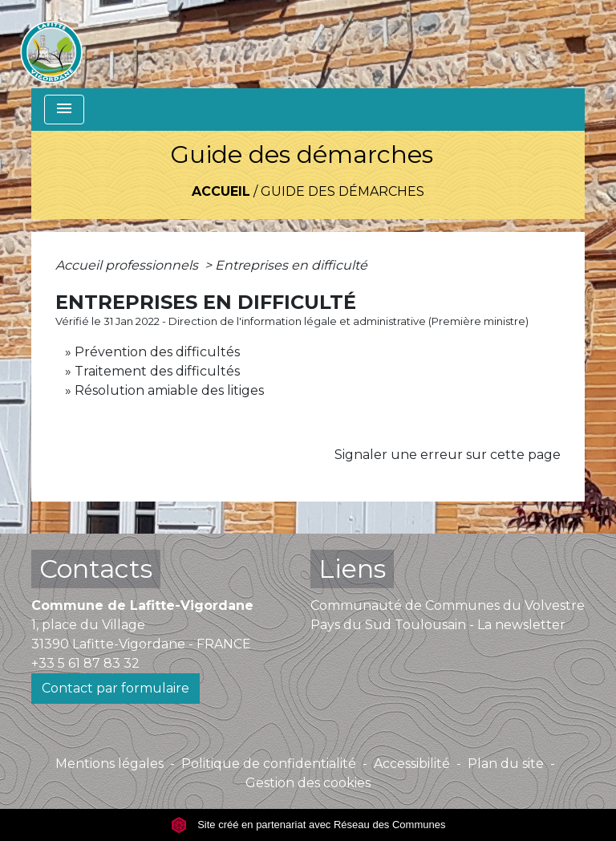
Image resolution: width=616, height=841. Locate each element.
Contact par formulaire (115, 688)
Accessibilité (412, 764)
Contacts (96, 569)
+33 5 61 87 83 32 (85, 663)
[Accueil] (51, 44)
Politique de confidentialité (269, 764)
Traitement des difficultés (157, 371)
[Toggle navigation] (64, 110)
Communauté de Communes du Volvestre (448, 605)
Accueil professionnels (128, 265)
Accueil (221, 191)
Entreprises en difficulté (291, 265)
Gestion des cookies (308, 783)
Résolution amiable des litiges (169, 390)
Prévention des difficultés (157, 352)
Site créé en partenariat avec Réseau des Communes (308, 825)
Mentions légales (109, 764)
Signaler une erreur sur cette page (448, 455)
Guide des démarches (342, 191)
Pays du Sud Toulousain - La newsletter (438, 625)
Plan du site (506, 764)
